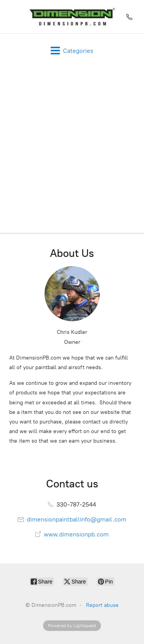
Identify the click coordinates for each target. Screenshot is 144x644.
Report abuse (102, 605)
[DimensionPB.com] (72, 17)
